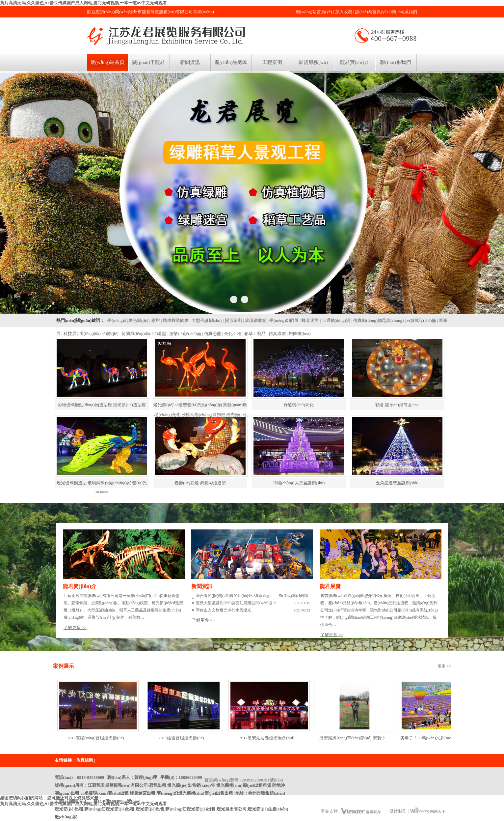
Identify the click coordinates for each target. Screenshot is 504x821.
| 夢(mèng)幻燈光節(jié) (127, 320)
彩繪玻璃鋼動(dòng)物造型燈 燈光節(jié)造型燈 (102, 405)
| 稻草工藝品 (254, 334)
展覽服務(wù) (313, 62)
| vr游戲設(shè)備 (421, 320)
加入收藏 (344, 12)
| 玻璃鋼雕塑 (255, 320)
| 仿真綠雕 (276, 334)
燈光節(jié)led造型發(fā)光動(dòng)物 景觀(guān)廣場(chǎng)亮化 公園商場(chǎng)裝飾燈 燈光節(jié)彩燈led (200, 415)
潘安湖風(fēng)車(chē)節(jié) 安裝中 (352, 738)
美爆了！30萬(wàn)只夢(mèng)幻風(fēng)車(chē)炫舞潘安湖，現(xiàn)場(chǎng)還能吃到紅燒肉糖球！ (438, 740)
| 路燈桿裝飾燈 (175, 320)
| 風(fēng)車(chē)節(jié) (98, 334)
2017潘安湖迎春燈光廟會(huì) (267, 738)
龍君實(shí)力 (355, 62)
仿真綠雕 (85, 760)
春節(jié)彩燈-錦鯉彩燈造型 (200, 483)
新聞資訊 (190, 62)
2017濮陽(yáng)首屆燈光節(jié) (96, 738)
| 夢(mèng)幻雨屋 (283, 320)
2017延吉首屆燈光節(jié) (181, 738)
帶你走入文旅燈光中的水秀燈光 (224, 610)
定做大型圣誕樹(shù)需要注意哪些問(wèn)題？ (236, 603)
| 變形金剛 (232, 320)
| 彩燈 (155, 320)
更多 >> (445, 666)
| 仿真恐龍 (212, 334)
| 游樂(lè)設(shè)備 (184, 334)
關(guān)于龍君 (149, 62)
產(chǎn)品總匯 (231, 62)
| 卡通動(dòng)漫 (335, 320)
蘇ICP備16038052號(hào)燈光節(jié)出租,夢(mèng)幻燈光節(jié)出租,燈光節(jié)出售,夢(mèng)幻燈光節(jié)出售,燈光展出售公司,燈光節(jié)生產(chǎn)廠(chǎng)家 (172, 809)
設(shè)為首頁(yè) (371, 12)
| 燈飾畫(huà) (299, 334)
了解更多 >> (75, 627)
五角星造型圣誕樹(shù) (397, 483)
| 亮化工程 (232, 334)
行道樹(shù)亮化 (299, 405)
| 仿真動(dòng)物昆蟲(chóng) (377, 320)
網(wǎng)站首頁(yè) (314, 12)
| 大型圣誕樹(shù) (206, 320)
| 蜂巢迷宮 (309, 320)
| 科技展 (69, 334)
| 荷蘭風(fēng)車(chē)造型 (143, 334)
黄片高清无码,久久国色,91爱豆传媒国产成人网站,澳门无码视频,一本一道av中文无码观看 (83, 3)
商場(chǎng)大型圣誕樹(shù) (299, 483)
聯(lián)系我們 (404, 12)
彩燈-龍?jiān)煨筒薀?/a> (397, 405)
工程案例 (272, 62)
